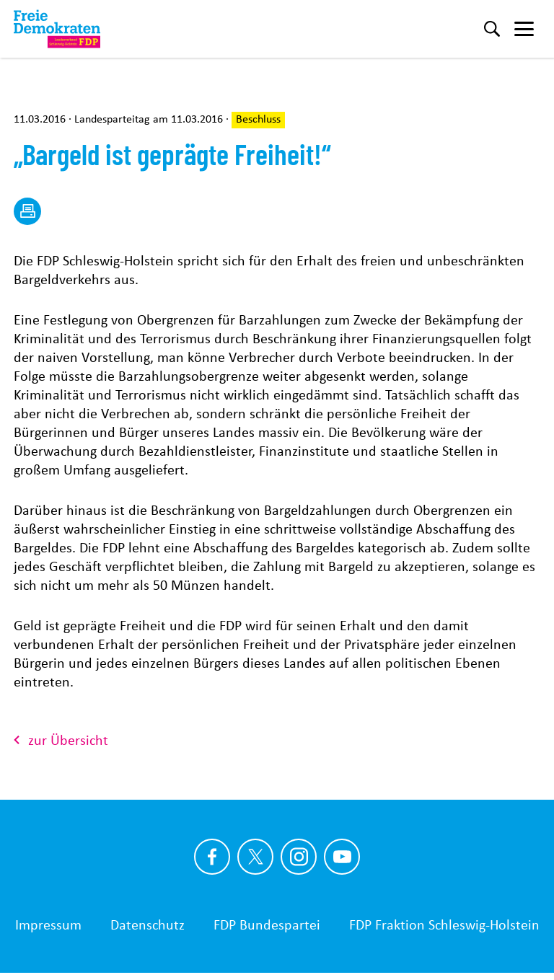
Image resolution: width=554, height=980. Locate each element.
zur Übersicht (61, 740)
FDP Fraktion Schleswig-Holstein (444, 924)
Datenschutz (148, 924)
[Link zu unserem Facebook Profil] (212, 857)
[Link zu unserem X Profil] (255, 857)
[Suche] (492, 29)
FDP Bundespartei (267, 924)
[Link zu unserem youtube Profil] (342, 857)
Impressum (48, 924)
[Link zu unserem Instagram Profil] (299, 857)
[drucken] (27, 211)
